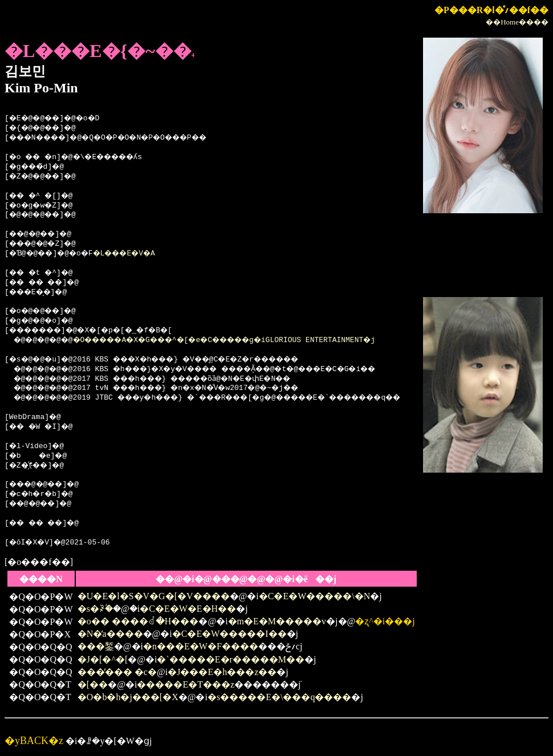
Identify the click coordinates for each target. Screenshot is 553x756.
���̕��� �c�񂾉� (117, 672)
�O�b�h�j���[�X (128, 697)
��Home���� (517, 22)
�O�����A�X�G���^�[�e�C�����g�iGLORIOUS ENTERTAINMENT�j (247, 340)
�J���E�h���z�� (222, 672)
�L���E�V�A (138, 254)
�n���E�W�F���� (201, 646)
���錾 (96, 646)
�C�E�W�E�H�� (188, 609)
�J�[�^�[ (103, 659)
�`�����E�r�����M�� (231, 659)
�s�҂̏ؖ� (95, 609)
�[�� (93, 684)
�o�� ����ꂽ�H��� (138, 621)
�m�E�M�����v (277, 621)
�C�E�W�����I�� (229, 634)
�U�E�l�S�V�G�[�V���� (154, 596)
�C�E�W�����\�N (315, 596)
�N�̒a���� (110, 634)
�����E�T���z (186, 684)
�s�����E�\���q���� (279, 697)
